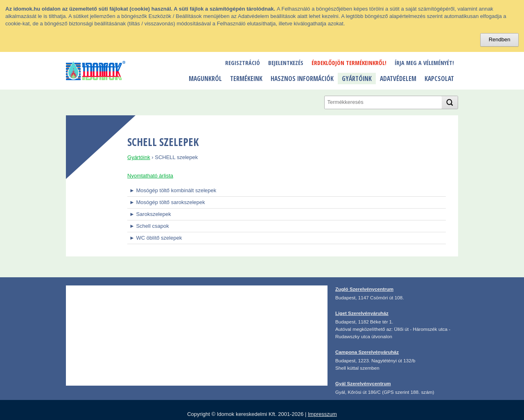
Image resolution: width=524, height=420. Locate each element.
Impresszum (322, 414)
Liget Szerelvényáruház (362, 313)
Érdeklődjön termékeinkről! (349, 63)
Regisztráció (243, 63)
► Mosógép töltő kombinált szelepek (173, 190)
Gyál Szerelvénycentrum (363, 383)
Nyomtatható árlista (150, 176)
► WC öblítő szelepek (156, 238)
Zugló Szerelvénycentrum (364, 289)
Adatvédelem (398, 79)
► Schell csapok (149, 226)
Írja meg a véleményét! (424, 63)
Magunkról (205, 79)
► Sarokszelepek (150, 214)
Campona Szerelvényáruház (367, 352)
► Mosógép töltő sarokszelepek (167, 202)
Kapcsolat (439, 79)
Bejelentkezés (286, 63)
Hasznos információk (302, 79)
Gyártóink (357, 79)
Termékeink (246, 79)
